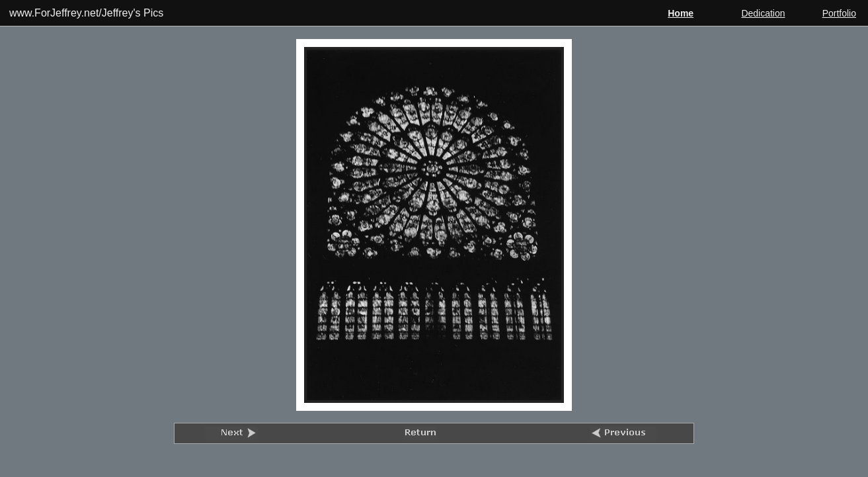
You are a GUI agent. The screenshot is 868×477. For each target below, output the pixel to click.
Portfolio (839, 13)
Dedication (763, 13)
